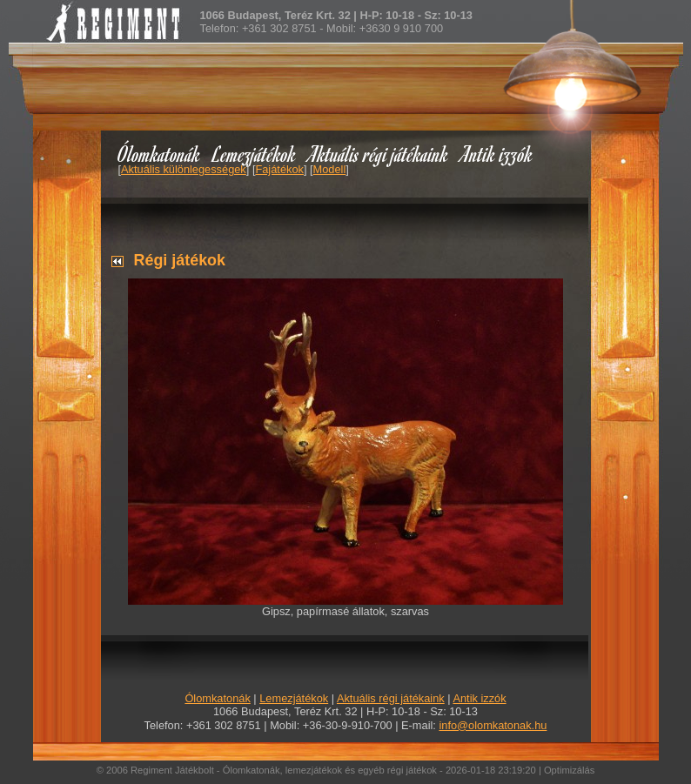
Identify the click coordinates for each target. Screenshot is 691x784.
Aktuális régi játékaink (379, 154)
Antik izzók (497, 154)
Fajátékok (279, 169)
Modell (330, 169)
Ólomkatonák (159, 154)
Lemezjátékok (255, 154)
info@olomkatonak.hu (493, 725)
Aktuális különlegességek (184, 169)
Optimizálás (569, 770)
